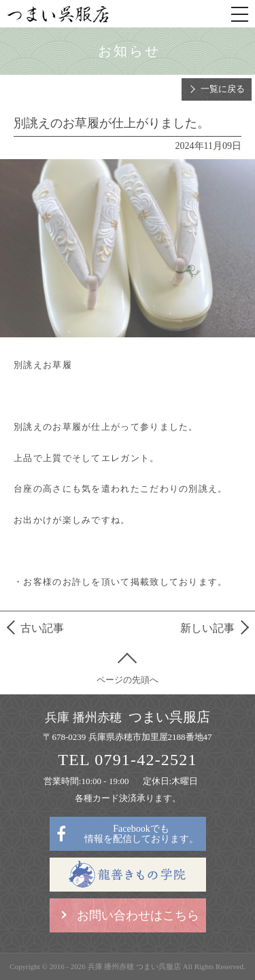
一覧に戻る (223, 89)
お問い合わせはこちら (138, 915)
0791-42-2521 (146, 760)
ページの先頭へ (128, 680)
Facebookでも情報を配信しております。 (141, 834)
